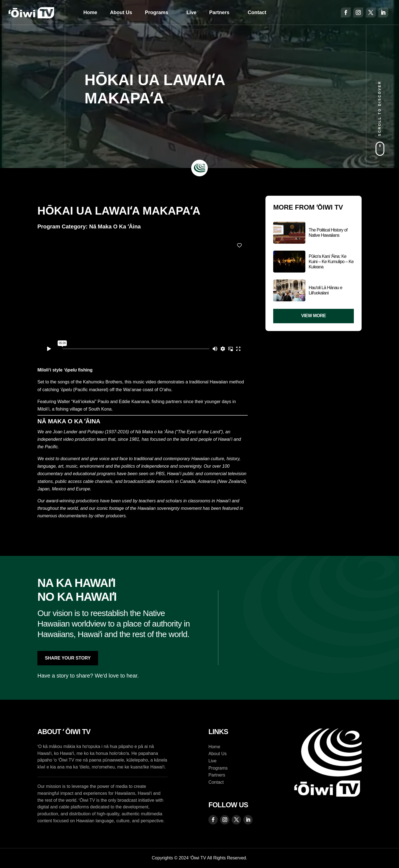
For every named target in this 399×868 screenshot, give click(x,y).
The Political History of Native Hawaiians (328, 233)
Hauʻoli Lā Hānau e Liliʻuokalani (325, 290)
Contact (257, 12)
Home (90, 12)
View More (314, 316)
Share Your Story (68, 658)
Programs (157, 12)
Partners (219, 12)
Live (191, 12)
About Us (121, 12)
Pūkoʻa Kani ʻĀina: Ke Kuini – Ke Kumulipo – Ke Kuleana (331, 262)
